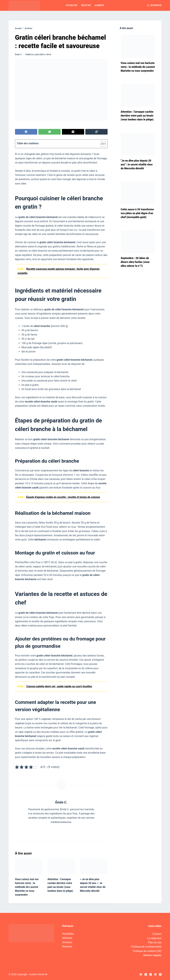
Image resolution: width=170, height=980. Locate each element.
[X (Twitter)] (73, 132)
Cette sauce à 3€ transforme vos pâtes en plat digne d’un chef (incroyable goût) (137, 213)
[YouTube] (160, 974)
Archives (67, 942)
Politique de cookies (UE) (147, 951)
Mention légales (152, 955)
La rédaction (154, 938)
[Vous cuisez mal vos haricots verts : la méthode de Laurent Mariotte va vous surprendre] (29, 866)
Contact (157, 934)
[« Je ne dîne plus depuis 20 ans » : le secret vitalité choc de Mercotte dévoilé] (94, 866)
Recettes (86, 5)
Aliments (99, 5)
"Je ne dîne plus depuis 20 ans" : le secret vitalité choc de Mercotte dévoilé (137, 165)
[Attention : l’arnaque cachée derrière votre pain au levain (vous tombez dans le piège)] (61, 866)
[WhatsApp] (50, 132)
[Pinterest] (155, 974)
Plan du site (155, 942)
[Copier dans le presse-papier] (96, 132)
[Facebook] (26, 132)
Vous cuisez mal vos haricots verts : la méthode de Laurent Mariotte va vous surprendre (27, 887)
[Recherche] (154, 5)
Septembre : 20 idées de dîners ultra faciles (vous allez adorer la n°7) (135, 262)
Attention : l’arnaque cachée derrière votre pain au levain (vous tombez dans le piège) (137, 116)
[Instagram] (151, 974)
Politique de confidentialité (146, 947)
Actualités (72, 5)
